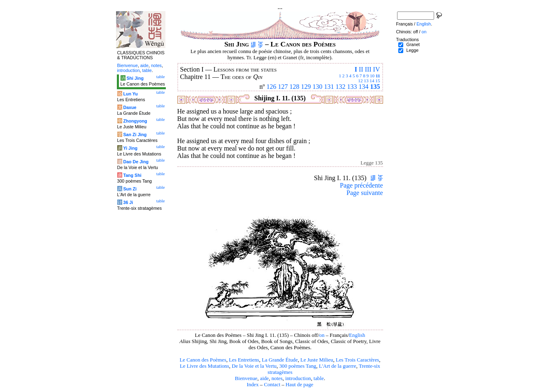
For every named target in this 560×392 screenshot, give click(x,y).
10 (372, 76)
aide (264, 378)
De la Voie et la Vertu (254, 366)
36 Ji (128, 202)
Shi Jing (135, 78)
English (357, 335)
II (361, 69)
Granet (413, 44)
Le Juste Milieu (317, 360)
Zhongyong (135, 121)
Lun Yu (130, 94)
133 (352, 87)
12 (360, 81)
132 (341, 87)
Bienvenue (246, 378)
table (319, 378)
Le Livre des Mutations (204, 366)
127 (283, 87)
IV (377, 69)
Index (252, 385)
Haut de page (300, 385)
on (322, 335)
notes (277, 378)
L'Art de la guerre (338, 366)
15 (378, 81)
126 (272, 87)
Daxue (130, 107)
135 (375, 87)
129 (306, 87)
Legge (412, 50)
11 (378, 76)
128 (295, 87)
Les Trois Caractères (357, 360)
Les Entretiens (244, 360)
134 (364, 87)
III (368, 69)
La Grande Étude (280, 360)
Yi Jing (130, 148)
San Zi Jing (135, 135)
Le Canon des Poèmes (203, 360)
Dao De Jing (136, 162)
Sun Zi (130, 189)
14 (372, 81)
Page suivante (365, 193)
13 (366, 81)
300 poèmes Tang (298, 366)
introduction (298, 378)
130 (318, 87)
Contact (272, 385)
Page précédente (361, 185)
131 (329, 87)
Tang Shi (132, 175)
